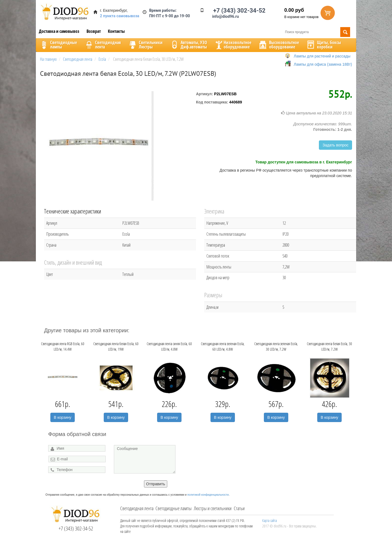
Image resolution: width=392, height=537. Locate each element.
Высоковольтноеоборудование (279, 45)
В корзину (63, 417)
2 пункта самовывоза (120, 16)
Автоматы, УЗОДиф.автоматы (188, 45)
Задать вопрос (335, 145)
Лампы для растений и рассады (322, 56)
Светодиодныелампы (58, 45)
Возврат (94, 31)
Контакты (116, 31)
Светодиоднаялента (102, 45)
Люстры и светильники (213, 508)
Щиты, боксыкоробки (324, 45)
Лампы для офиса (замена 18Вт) (323, 64)
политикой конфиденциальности (208, 495)
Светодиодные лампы (174, 508)
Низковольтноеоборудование (233, 45)
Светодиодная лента (137, 508)
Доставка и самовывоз (59, 31)
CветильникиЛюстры (145, 45)
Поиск (345, 32)
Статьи (239, 508)
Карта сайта (269, 520)
